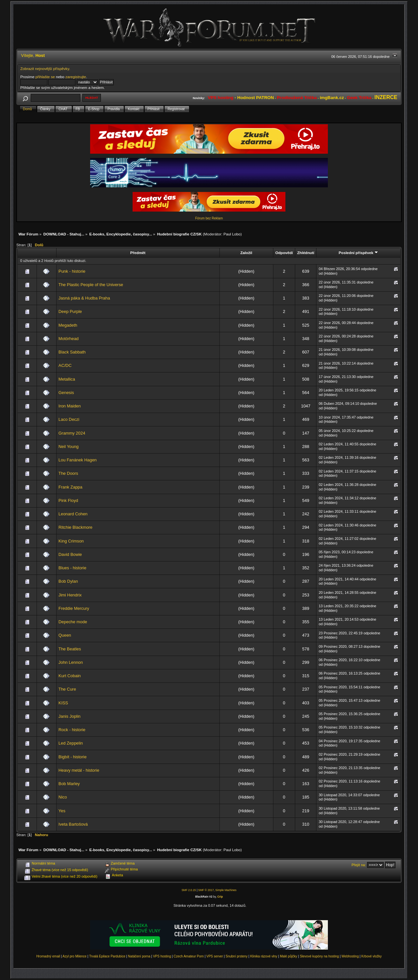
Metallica (67, 379)
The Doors (68, 473)
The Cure (67, 689)
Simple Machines (226, 890)
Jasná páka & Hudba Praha (84, 298)
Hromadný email (48, 956)
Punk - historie (72, 271)
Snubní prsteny (237, 956)
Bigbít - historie (72, 757)
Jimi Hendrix (70, 595)
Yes (62, 811)
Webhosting (350, 956)
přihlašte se (45, 77)
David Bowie (70, 554)
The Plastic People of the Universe (91, 285)
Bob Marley (69, 784)
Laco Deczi (69, 419)
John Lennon (71, 662)
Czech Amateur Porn (189, 956)
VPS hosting (162, 956)
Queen (65, 635)
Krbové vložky (372, 956)
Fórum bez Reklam (209, 218)
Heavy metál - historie (79, 770)
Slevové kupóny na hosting (319, 956)
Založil (246, 253)
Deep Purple (70, 311)
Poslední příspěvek (358, 253)
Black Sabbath (72, 352)
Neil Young (69, 447)
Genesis (66, 393)
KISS (63, 703)
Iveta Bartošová (73, 824)
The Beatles (70, 649)
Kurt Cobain (70, 676)
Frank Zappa (70, 487)
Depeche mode (73, 622)
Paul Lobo (232, 234)
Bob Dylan (68, 581)
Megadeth (68, 325)
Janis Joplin (69, 716)
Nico (63, 797)
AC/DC (65, 365)
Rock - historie (72, 730)
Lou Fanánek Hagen (78, 460)
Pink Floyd (68, 500)
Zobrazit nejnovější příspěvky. (45, 69)
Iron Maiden (70, 406)
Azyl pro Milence (75, 956)
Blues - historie (72, 568)
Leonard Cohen (73, 514)
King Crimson (71, 541)
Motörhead (69, 339)
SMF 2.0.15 (189, 890)
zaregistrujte (76, 77)
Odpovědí (284, 253)
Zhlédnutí (306, 253)
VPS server (215, 956)
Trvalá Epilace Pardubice (107, 956)
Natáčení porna (139, 956)
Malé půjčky (289, 956)
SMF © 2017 (206, 890)
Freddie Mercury (74, 608)
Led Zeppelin (71, 743)
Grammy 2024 (72, 433)
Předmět (138, 253)
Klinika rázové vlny (264, 956)
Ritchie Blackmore (75, 527)
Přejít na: (359, 865)
